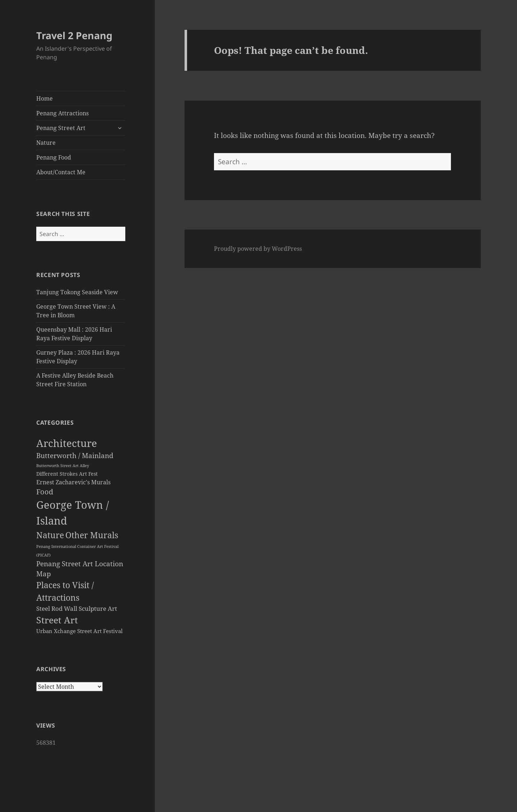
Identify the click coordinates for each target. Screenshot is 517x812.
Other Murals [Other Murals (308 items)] (92, 535)
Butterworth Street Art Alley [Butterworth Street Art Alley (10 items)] (63, 465)
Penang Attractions (62, 113)
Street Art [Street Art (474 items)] (57, 620)
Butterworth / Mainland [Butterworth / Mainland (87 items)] (75, 455)
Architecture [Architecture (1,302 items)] (67, 443)
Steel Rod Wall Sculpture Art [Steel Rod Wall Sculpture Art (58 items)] (77, 608)
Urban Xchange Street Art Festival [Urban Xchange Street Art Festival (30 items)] (80, 631)
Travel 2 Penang (74, 35)
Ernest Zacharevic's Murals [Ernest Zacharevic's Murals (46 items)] (73, 482)
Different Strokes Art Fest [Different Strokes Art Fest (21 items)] (67, 474)
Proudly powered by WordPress (258, 249)
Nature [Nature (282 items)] (50, 535)
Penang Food (54, 157)
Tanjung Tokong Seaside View (77, 292)
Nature (46, 143)
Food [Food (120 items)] (45, 492)
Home (45, 98)
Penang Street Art (61, 128)
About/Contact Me (61, 172)
